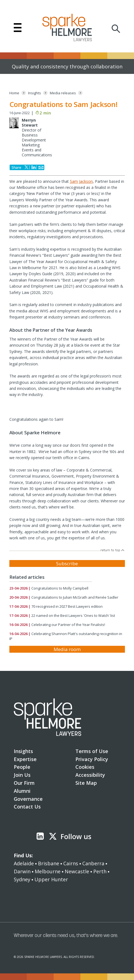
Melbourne (48, 871)
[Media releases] (63, 93)
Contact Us (27, 807)
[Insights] (35, 93)
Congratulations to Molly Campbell (60, 588)
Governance (28, 799)
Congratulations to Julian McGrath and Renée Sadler (75, 597)
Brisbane (49, 863)
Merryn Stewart (30, 123)
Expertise (25, 759)
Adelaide (24, 863)
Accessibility (90, 775)
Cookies (85, 767)
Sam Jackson (81, 181)
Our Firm (24, 783)
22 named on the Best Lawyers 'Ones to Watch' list (73, 615)
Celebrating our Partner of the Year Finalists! (68, 625)
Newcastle (77, 871)
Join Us (22, 775)
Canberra (93, 863)
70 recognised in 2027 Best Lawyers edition (67, 606)
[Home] (14, 93)
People (22, 767)
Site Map (86, 783)
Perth (100, 871)
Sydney (22, 879)
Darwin (22, 871)
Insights (23, 751)
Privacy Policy (92, 759)
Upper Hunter (51, 879)
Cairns (71, 863)
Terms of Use (92, 751)
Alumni (22, 791)
